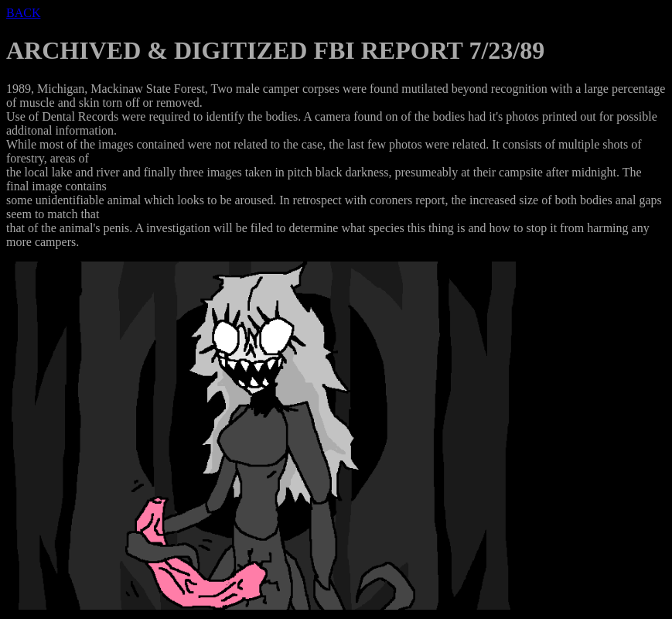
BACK (23, 13)
